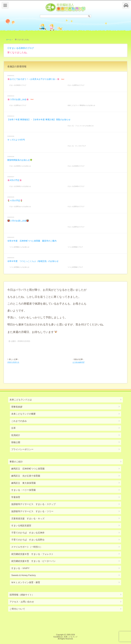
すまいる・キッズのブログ (77, 146)
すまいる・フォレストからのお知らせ (81, 126)
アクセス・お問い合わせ (22, 602)
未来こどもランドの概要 (23, 414)
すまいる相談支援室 (21, 526)
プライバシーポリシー (22, 449)
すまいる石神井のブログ (22, 48)
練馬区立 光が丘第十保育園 (26, 476)
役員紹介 (16, 435)
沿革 (13, 428)
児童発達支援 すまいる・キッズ (28, 519)
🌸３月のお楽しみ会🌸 (18, 99)
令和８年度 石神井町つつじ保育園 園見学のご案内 (32, 241)
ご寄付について (17, 609)
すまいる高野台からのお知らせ (20, 207)
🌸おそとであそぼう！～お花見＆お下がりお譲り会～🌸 (33, 79)
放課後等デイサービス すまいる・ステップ (33, 504)
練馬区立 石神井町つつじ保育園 (28, 469)
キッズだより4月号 (16, 140)
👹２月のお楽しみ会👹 (18, 221)
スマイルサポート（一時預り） (27, 547)
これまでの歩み (19, 421)
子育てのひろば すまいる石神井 (28, 533)
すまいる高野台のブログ (76, 85)
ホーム (9, 40)
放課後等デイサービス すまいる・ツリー (32, 511)
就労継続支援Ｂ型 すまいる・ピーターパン (33, 561)
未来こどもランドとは (21, 400)
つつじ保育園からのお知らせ (19, 247)
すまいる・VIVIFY (20, 568)
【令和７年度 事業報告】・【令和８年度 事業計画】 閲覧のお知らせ (39, 120)
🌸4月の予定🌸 (15, 180)
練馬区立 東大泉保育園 (23, 483)
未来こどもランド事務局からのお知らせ (81, 105)
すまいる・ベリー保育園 (23, 490)
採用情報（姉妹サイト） (22, 595)
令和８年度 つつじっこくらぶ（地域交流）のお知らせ (33, 261)
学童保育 (16, 497)
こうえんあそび (78, 362)
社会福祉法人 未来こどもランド (66, 637)
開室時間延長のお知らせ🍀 (20, 160)
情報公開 (16, 442)
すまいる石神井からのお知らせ (20, 166)
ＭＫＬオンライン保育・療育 (26, 582)
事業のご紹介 (16, 462)
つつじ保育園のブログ (75, 247)
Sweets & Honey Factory (23, 575)
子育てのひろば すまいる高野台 (28, 540)
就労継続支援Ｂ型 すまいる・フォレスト (32, 554)
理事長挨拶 (17, 407)
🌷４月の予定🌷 (15, 201)
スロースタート (13, 362)
